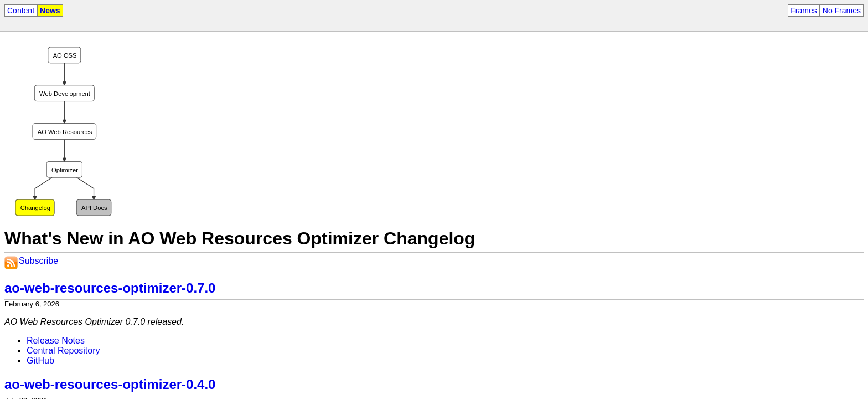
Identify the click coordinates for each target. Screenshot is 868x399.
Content (21, 11)
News (50, 11)
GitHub (40, 360)
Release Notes (56, 341)
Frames (804, 11)
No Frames (842, 11)
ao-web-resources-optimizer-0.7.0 (110, 288)
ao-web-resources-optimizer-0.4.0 (110, 384)
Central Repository (63, 351)
